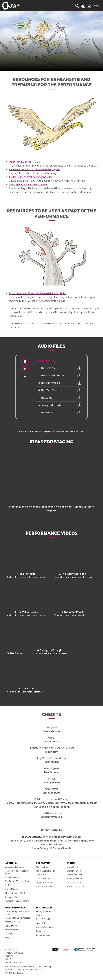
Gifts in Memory (43, 879)
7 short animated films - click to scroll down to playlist (37, 293)
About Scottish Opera (15, 867)
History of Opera (12, 930)
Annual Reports (12, 889)
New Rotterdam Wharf (15, 893)
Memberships (42, 867)
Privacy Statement (44, 911)
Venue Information (44, 927)
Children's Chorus (75, 871)
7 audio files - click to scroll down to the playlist (34, 169)
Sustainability (11, 897)
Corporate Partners (44, 883)
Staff (7, 885)
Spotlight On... (11, 934)
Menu (97, 6)
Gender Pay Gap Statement (17, 901)
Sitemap (40, 915)
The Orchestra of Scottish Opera (17, 872)
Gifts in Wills (41, 875)
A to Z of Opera (12, 926)
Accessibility (41, 923)
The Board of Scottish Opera (18, 881)
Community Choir (75, 875)
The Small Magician (75, 886)
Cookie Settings (43, 935)
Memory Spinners (75, 879)
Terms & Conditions (45, 919)
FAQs (8, 937)
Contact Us (41, 931)
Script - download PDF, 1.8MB (24, 162)
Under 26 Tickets (13, 922)
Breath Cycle (72, 867)
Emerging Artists (12, 877)
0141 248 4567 (16, 962)
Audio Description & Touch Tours (17, 913)
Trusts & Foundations (45, 886)
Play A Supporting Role (46, 871)
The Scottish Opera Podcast (18, 918)
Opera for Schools (75, 883)
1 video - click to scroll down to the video (31, 177)
